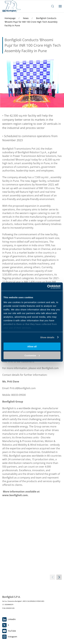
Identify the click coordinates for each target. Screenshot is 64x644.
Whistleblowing (9, 599)
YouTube (9, 573)
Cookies (6, 623)
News (26, 18)
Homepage (10, 18)
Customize (32, 355)
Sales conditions (10, 632)
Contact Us (7, 590)
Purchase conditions (12, 636)
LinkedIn (9, 561)
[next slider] (59, 519)
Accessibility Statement (13, 608)
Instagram (10, 579)
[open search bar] (53, 6)
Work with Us (8, 594)
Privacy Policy (8, 627)
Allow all (32, 346)
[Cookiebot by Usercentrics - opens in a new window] (47, 287)
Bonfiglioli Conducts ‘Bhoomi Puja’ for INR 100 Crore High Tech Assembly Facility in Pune (31, 22)
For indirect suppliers (12, 603)
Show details (47, 337)
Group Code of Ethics (12, 618)
